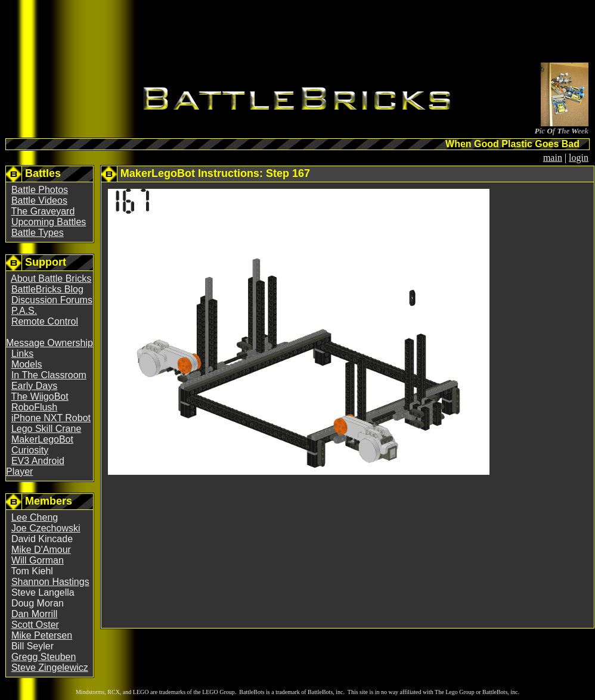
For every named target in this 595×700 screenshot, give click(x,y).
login (579, 158)
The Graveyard (43, 211)
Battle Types (38, 233)
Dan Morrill (34, 614)
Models (27, 364)
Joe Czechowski (46, 528)
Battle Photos (40, 190)
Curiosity (30, 450)
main (553, 158)
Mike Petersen (42, 635)
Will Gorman (38, 560)
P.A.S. (24, 311)
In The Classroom (49, 375)
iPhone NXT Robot (51, 418)
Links (22, 354)
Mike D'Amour (41, 550)
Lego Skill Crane (46, 429)
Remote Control (45, 321)
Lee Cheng (35, 517)
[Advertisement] (297, 33)
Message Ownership (49, 343)
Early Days (34, 386)
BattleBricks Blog (47, 289)
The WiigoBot (40, 396)
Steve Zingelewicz (50, 668)
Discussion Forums (52, 300)
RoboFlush (34, 407)
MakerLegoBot (42, 439)
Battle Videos (39, 200)
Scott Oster (35, 625)
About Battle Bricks (51, 279)
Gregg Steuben (44, 657)
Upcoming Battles (49, 222)
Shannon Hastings (50, 582)
